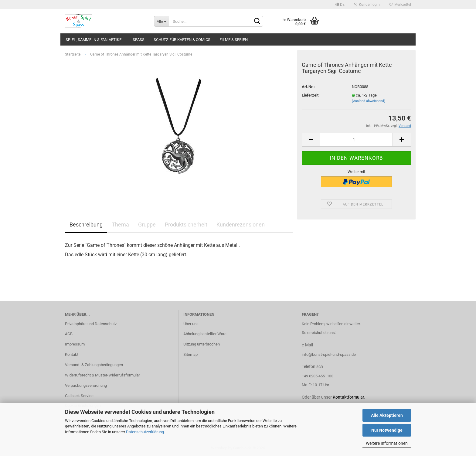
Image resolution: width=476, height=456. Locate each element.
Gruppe (147, 225)
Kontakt (72, 354)
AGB (69, 334)
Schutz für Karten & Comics (182, 40)
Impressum (75, 344)
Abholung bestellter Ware (205, 334)
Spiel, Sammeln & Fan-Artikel (95, 40)
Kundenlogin (367, 5)
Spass (139, 40)
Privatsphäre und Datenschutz (91, 324)
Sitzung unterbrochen (202, 344)
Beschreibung (86, 225)
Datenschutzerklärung (145, 432)
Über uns (191, 324)
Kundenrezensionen (241, 225)
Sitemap (190, 354)
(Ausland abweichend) (369, 101)
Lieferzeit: (311, 95)
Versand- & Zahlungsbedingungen (94, 365)
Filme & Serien (234, 40)
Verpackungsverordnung (86, 385)
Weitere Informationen (387, 443)
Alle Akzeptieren (387, 415)
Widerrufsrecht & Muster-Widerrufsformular (102, 375)
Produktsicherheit (186, 225)
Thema (120, 225)
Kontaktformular (348, 397)
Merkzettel (400, 5)
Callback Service (79, 396)
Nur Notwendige (387, 430)
